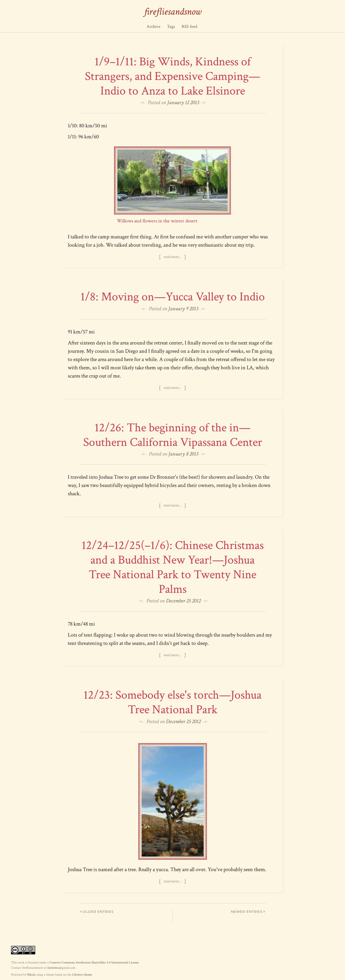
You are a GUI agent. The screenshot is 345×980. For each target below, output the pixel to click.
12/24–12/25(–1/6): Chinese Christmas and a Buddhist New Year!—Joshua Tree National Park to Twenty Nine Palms (173, 567)
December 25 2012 (183, 601)
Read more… (172, 257)
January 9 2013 (183, 309)
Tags (171, 27)
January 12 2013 (183, 103)
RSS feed (189, 27)
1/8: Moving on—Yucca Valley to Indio (173, 297)
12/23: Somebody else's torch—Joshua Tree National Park (172, 702)
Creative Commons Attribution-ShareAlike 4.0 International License (94, 962)
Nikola (31, 975)
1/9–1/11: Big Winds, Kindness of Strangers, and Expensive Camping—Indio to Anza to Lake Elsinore (172, 76)
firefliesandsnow (173, 12)
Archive (153, 27)
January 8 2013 (183, 454)
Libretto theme (82, 975)
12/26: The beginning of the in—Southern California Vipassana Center (173, 435)
